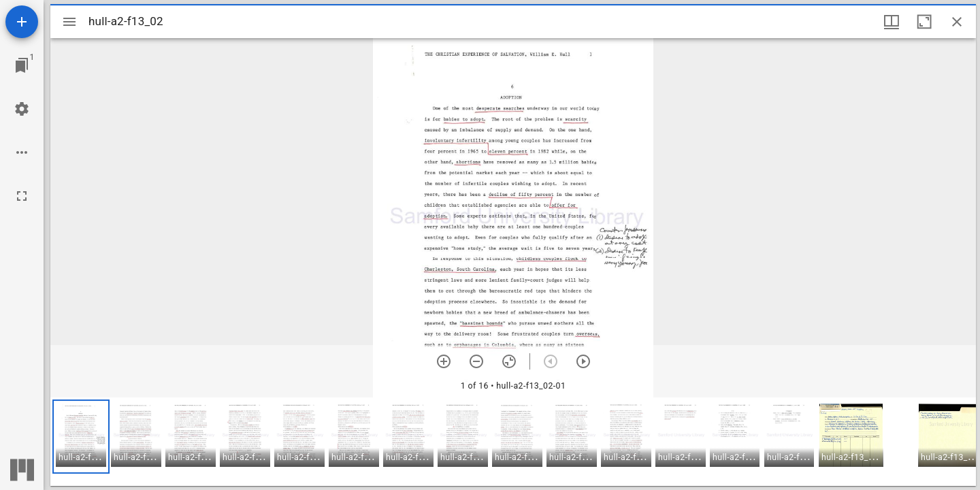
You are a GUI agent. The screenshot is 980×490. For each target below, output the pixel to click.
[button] (81, 437)
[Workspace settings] (22, 109)
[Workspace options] (22, 152)
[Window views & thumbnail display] (892, 22)
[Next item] (583, 361)
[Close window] (957, 22)
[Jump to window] (22, 65)
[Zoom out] (476, 361)
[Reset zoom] (509, 361)
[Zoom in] (444, 361)
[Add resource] (22, 22)
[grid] (513, 442)
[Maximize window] (924, 22)
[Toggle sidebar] (69, 22)
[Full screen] (22, 196)
